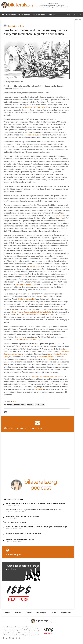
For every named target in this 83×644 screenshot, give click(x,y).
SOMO (15, 401)
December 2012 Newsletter (35, 107)
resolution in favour (32, 135)
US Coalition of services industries (44, 376)
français (77, 15)
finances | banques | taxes (16, 405)
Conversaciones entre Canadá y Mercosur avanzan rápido (23, 533)
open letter (38, 389)
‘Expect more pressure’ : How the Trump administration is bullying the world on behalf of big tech (36, 503)
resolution (49, 359)
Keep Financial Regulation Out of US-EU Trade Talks (32, 312)
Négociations (11, 15)
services (31, 405)
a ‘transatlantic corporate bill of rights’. (29, 340)
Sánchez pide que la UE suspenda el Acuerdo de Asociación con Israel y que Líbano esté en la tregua (37, 527)
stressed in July (58, 216)
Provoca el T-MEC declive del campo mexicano (20, 539)
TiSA (22, 26)
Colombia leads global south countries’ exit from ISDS (22, 516)
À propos (52, 15)
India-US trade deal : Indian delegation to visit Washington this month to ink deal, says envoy (34, 510)
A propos (7, 613)
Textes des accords (40, 15)
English (78, 20)
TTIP (43, 405)
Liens (54, 613)
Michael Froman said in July (26, 284)
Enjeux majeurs (24, 15)
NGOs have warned (25, 299)
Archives (18, 613)
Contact (29, 613)
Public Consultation (45, 357)
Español (69, 15)
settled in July (35, 266)
